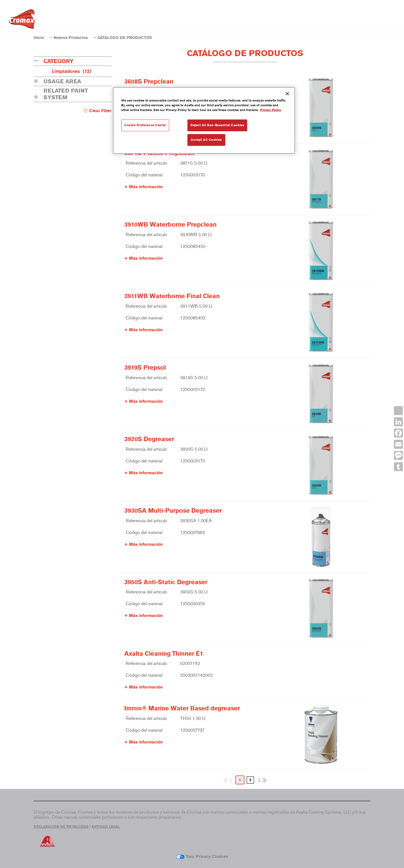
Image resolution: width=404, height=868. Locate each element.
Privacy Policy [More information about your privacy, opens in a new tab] (271, 110)
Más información (146, 187)
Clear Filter (100, 111)
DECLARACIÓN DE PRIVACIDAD (61, 827)
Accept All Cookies (206, 140)
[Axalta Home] (22, 20)
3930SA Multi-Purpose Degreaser (173, 511)
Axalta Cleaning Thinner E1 (164, 654)
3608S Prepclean (149, 82)
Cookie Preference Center (145, 125)
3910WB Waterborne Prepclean (170, 225)
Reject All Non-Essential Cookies (217, 125)
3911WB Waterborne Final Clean (172, 296)
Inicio (39, 38)
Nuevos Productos (71, 38)
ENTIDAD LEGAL (106, 827)
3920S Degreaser (149, 439)
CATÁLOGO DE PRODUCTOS (125, 38)
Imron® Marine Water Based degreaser (182, 708)
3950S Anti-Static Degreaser (166, 582)
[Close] (287, 94)
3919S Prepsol (145, 368)
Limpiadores (72, 71)
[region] (204, 120)
